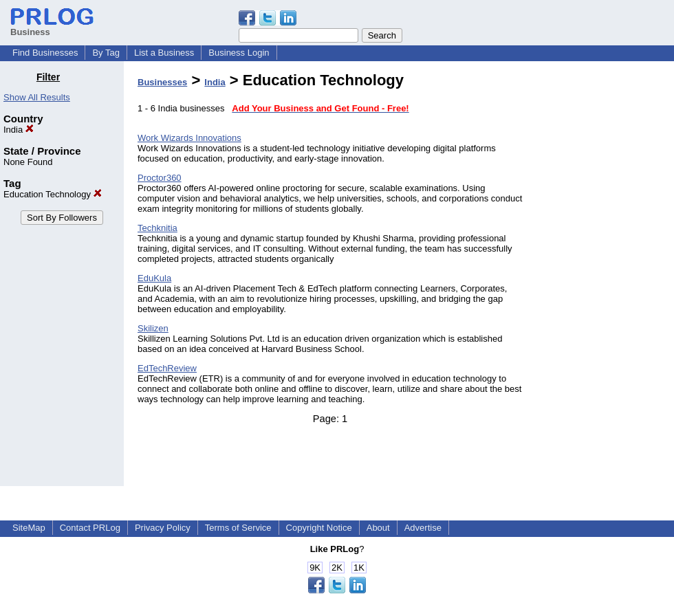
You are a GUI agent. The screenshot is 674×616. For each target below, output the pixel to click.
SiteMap (29, 528)
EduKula (154, 278)
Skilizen (153, 328)
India (19, 130)
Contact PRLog (90, 528)
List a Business (164, 53)
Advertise (423, 528)
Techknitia (157, 228)
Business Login (239, 53)
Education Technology (53, 194)
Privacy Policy (163, 528)
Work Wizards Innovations (189, 138)
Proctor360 (160, 178)
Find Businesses (45, 53)
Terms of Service (238, 528)
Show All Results (37, 97)
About (378, 528)
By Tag (106, 53)
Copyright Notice (319, 528)
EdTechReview (167, 368)
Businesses (162, 82)
